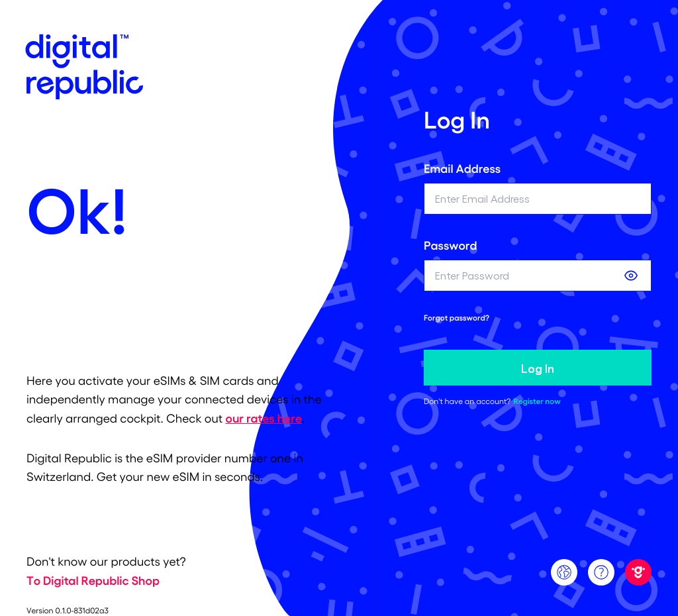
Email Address (462, 168)
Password (450, 245)
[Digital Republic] (638, 572)
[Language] (564, 572)
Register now (537, 401)
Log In (538, 368)
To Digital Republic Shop (93, 580)
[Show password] (631, 276)
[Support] (601, 572)
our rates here (264, 418)
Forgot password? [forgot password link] (457, 318)
